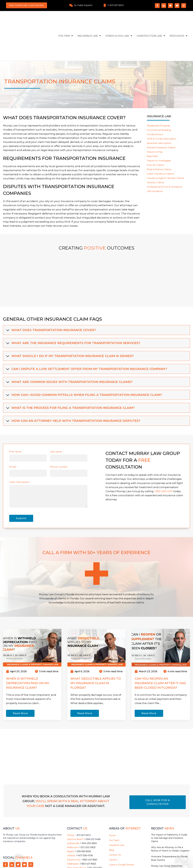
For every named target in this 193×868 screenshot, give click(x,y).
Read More (20, 681)
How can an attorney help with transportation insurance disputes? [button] (73, 388)
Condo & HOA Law (117, 20)
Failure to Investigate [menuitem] (159, 128)
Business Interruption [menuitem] (159, 111)
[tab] (96, 298)
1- (83, 803)
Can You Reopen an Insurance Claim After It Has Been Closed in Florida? (160, 651)
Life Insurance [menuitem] (155, 159)
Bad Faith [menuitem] (152, 124)
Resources (177, 20)
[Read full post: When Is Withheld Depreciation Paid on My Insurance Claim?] (32, 615)
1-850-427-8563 (88, 831)
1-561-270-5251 (94, 835)
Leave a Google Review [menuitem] (122, 832)
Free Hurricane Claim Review (27, 5)
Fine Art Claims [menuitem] (155, 133)
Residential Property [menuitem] (158, 93)
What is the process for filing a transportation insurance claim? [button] (70, 375)
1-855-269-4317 (163, 459)
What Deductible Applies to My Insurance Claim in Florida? (96, 651)
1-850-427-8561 (89, 827)
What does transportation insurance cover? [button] (51, 298)
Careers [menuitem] (113, 827)
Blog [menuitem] (112, 818)
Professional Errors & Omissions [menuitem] (165, 154)
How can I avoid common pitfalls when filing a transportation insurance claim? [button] (84, 362)
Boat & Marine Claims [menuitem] (159, 137)
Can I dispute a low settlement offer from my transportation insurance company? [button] (86, 337)
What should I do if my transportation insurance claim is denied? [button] (70, 324)
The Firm (64, 20)
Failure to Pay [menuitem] (155, 119)
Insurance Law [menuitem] (117, 813)
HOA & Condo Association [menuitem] (162, 106)
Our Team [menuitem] (114, 808)
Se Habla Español (83, 5)
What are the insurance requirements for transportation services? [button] (73, 311)
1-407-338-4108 (85, 823)
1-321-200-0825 (87, 815)
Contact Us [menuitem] (115, 822)
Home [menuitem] (112, 803)
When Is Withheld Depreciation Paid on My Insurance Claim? (28, 651)
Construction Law (149, 20)
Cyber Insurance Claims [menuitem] (160, 141)
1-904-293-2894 (89, 811)
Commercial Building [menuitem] (159, 98)
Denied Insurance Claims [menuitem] (161, 115)
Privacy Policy (126, 861)
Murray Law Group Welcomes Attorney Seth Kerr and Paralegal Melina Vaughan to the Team (168, 837)
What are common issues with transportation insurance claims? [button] (69, 349)
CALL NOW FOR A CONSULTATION (158, 770)
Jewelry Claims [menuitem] (155, 150)
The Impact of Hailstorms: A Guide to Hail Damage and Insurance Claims (169, 806)
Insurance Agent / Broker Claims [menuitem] (165, 146)
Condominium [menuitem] (155, 102)
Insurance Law (88, 20)
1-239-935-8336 (83, 819)
